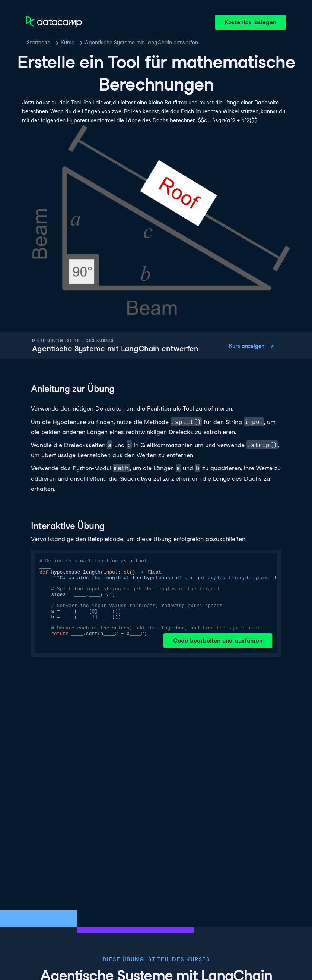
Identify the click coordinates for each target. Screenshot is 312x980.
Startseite (39, 43)
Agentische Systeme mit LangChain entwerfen (141, 43)
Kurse (68, 43)
